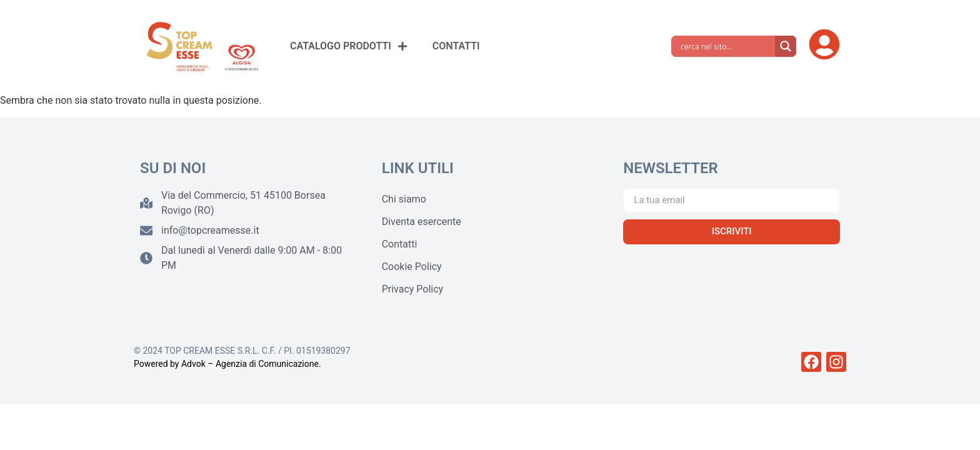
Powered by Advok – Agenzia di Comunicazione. (227, 364)
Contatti (400, 244)
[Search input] (726, 46)
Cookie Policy (412, 267)
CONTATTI (456, 46)
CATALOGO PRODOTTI (349, 46)
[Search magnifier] (786, 46)
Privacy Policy (413, 289)
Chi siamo (404, 199)
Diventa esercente (422, 222)
